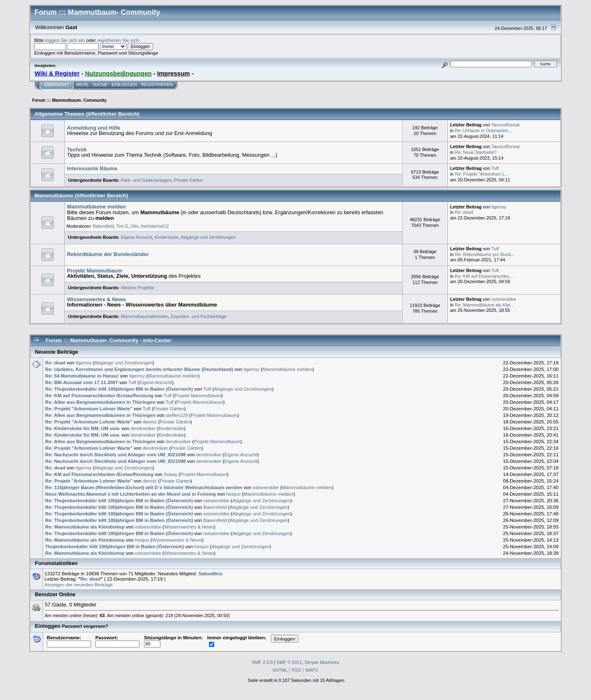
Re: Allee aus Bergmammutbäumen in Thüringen (100, 402)
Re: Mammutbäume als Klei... (484, 305)
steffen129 (177, 415)
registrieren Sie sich (118, 40)
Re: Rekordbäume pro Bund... (485, 254)
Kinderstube (167, 237)
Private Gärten (189, 180)
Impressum (174, 73)
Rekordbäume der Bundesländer (108, 254)
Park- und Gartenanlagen (146, 180)
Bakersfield (104, 226)
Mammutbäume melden (96, 207)
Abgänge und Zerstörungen (208, 237)
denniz (150, 422)
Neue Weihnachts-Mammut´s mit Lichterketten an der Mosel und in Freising (131, 494)
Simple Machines (322, 662)
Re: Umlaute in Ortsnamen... (483, 130)
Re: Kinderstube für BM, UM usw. (83, 428)
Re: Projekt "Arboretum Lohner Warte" (89, 408)
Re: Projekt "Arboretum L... (482, 174)
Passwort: (117, 641)
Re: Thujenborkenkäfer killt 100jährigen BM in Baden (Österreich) (119, 389)
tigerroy (499, 207)
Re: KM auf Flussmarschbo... (484, 276)
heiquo (233, 494)
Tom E (122, 226)
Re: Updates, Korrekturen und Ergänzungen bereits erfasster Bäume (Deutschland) (139, 369)
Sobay (171, 474)
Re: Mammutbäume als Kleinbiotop (85, 527)
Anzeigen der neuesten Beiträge (78, 584)
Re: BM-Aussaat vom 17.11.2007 (81, 382)
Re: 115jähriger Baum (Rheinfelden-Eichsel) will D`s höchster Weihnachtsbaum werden (144, 487)
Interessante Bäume (92, 168)
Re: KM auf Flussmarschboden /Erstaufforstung (99, 395)
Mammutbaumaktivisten (144, 316)
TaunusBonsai (505, 125)
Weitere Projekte (137, 288)
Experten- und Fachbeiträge (199, 316)
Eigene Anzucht (136, 237)
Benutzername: (69, 641)
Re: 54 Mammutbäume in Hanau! (83, 376)
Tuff (495, 168)
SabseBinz (210, 573)
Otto (135, 226)
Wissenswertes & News (96, 299)
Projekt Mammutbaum (95, 271)
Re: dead (464, 212)
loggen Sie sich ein (65, 40)
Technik (77, 150)
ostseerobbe (504, 299)
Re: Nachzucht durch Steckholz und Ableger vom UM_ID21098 (116, 454)
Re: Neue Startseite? (476, 152)
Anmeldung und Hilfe (94, 128)
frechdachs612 (155, 226)
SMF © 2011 (289, 662)
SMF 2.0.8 (262, 662)
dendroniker (143, 428)
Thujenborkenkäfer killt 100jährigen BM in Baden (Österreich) (115, 546)
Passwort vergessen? (85, 626)
